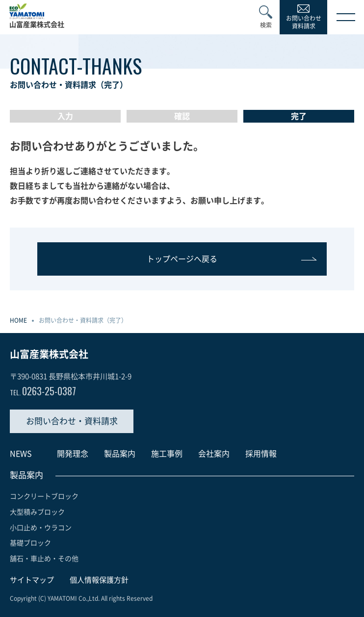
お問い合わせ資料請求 (304, 22)
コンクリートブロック (44, 496)
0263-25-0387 (43, 391)
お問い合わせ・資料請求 (72, 421)
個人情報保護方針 (99, 580)
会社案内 (214, 454)
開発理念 (73, 454)
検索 (266, 25)
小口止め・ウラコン (41, 528)
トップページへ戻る (182, 259)
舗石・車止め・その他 (44, 559)
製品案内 (120, 454)
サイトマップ (32, 580)
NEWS (21, 454)
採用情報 (261, 454)
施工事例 (167, 454)
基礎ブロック (30, 543)
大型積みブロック (37, 512)
